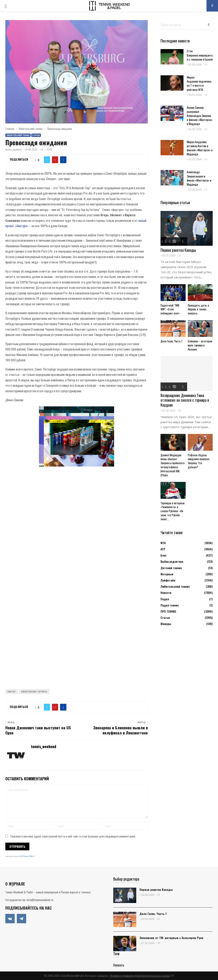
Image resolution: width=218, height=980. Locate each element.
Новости (166, 593)
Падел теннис (170, 605)
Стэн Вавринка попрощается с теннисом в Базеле (200, 55)
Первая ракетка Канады (178, 250)
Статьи (36, 135)
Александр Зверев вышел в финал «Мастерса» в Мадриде (199, 178)
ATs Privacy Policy (27, 856)
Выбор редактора (172, 561)
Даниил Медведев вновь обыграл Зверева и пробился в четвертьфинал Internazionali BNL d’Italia (173, 465)
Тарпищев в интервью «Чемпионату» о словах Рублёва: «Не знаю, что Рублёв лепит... (173, 511)
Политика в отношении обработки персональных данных (140, 976)
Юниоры (166, 624)
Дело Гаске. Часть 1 (171, 341)
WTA (163, 543)
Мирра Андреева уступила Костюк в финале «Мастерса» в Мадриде (200, 148)
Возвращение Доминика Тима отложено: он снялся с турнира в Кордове (185, 400)
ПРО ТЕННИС (168, 611)
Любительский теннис (18, 135)
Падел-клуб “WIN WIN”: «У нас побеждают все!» (170, 309)
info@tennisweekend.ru (40, 900)
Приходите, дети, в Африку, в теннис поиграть (198, 309)
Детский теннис (171, 568)
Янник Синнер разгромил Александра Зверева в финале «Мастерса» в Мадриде (200, 116)
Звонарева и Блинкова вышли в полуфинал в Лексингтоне (120, 730)
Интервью (167, 574)
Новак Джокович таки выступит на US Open (38, 730)
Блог (163, 555)
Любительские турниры (34, 691)
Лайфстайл (168, 580)
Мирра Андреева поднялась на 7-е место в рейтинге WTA (199, 83)
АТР (163, 549)
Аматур (12, 691)
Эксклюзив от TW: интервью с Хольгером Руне (171, 938)
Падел (165, 599)
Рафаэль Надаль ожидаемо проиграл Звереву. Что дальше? (199, 461)
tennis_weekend (14, 149)
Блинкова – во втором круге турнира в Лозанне (200, 345)
